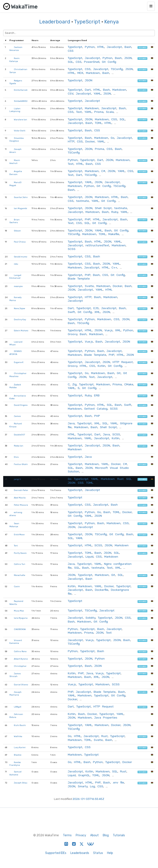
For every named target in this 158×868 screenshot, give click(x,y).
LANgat (18, 707)
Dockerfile (102, 590)
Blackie (18, 755)
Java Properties (106, 717)
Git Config (109, 62)
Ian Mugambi (20, 208)
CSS (71, 51)
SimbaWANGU (21, 101)
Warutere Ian (20, 120)
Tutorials (119, 835)
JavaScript (114, 47)
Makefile (114, 234)
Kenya (112, 22)
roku (16, 264)
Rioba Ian (19, 446)
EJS (96, 308)
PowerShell (92, 62)
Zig (74, 384)
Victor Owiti (20, 131)
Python (90, 47)
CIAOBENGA (20, 629)
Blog (106, 835)
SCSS (72, 249)
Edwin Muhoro (21, 331)
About (94, 835)
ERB (97, 395)
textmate (83, 201)
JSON (128, 58)
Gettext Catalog (96, 409)
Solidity (90, 618)
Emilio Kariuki (21, 90)
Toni (16, 546)
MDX (80, 73)
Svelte (89, 286)
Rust (120, 479)
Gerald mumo (20, 257)
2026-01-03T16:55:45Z (88, 799)
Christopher (20, 666)
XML (97, 312)
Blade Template (79, 278)
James (17, 416)
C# (103, 171)
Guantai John (21, 197)
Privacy (81, 835)
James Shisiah (15, 675)
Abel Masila (20, 498)
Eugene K (19, 362)
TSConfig (117, 69)
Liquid (89, 557)
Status (98, 853)
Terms (67, 835)
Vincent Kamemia (16, 642)
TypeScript (87, 22)
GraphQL (84, 775)
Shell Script (103, 208)
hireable (143, 47)
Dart (88, 90)
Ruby (115, 212)
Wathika (18, 736)
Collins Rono (20, 651)
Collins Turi (20, 564)
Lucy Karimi (20, 747)
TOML (98, 123)
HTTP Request (123, 362)
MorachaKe (20, 575)
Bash (128, 47)
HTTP (71, 141)
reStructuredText (97, 245)
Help (110, 853)
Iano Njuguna (21, 618)
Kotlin (101, 366)
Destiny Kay (20, 319)
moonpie (18, 286)
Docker (90, 141)
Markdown (93, 73)
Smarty (83, 786)
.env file (118, 782)
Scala (110, 112)
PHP (88, 219)
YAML (97, 93)
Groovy (72, 334)
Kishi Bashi (20, 725)
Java (71, 423)
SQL (70, 62)
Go (112, 138)
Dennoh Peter (21, 490)
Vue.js (109, 330)
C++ (114, 267)
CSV (71, 93)
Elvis (16, 457)
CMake (129, 384)
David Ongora (21, 405)
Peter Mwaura (21, 505)
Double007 (19, 435)
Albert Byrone (21, 659)
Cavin (17, 586)
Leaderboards (80, 853)
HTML (101, 47)
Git (119, 373)
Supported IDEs (56, 853)
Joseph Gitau (21, 783)
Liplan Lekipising (15, 110)
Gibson (17, 231)
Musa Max (19, 611)
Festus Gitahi (21, 464)
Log (92, 786)
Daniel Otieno (21, 685)
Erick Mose (19, 534)
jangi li (17, 479)
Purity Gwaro (20, 553)
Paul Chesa (20, 242)
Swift (71, 312)
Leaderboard (55, 22)
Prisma (99, 112)
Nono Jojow (20, 308)
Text (79, 112)
